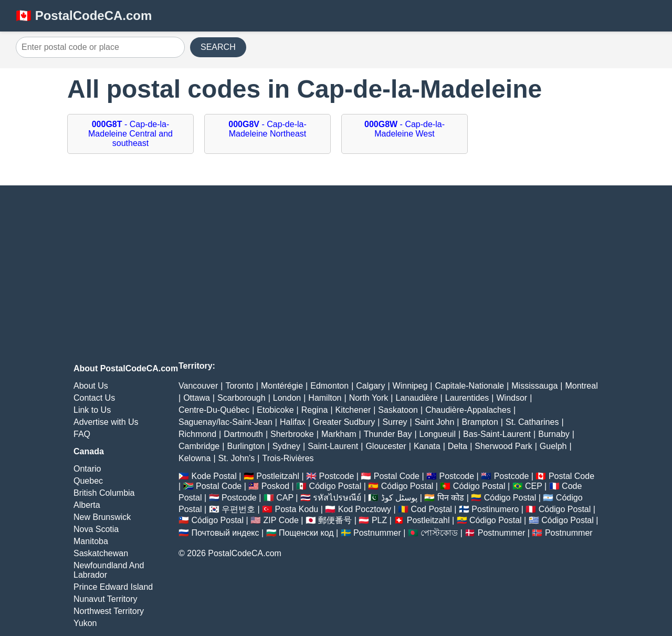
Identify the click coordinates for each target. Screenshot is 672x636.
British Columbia (104, 493)
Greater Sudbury (344, 422)
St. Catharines (532, 422)
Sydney (286, 446)
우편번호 (238, 509)
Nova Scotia (96, 529)
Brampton (480, 422)
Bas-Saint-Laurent (497, 434)
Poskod (275, 486)
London (287, 398)
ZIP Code (281, 520)
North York (369, 398)
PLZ (379, 520)
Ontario (87, 469)
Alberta (87, 505)
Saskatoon (398, 410)
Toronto (239, 386)
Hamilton (325, 398)
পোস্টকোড (439, 533)
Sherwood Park (503, 446)
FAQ (82, 434)
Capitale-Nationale (469, 386)
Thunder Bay (388, 434)
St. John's (237, 458)
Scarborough (241, 398)
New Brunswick (102, 517)
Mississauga (534, 386)
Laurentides (467, 398)
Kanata (427, 446)
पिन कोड (451, 498)
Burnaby (554, 434)
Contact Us (94, 398)
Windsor (512, 398)
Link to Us (92, 410)
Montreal (581, 386)
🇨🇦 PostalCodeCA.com (84, 15)
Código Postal (335, 486)
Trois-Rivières (288, 458)
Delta (458, 446)
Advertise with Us (106, 422)
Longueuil (438, 434)
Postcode (337, 476)
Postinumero (495, 509)
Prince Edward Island (113, 587)
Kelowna (195, 458)
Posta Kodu (296, 509)
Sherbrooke (292, 434)
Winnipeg (410, 386)
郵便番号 (335, 520)
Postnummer (377, 533)
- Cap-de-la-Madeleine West (405, 129)
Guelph (553, 446)
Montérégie (282, 386)
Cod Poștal (432, 509)
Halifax (293, 422)
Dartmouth (243, 434)
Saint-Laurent (333, 446)
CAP (285, 498)
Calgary (370, 386)
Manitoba (91, 541)
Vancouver (198, 386)
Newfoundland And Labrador (109, 570)
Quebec (88, 481)
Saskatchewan (101, 553)
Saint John (435, 422)
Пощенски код (306, 533)
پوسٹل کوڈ (399, 498)
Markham (339, 434)
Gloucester (386, 446)
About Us (91, 386)
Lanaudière (417, 398)
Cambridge (199, 446)
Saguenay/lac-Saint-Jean (225, 422)
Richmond (197, 434)
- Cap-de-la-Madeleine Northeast (267, 129)
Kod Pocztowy (365, 509)
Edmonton (329, 386)
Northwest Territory (109, 611)
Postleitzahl (278, 476)
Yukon (85, 623)
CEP (534, 486)
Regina (315, 410)
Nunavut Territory (106, 599)
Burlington (246, 446)
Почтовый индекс (225, 533)
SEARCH (218, 47)
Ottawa (197, 398)
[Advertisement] (336, 275)
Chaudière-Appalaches (468, 410)
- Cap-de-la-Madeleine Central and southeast (130, 134)
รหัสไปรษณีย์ (337, 498)
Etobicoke (275, 410)
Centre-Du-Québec (214, 410)
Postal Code (397, 476)
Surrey (395, 422)
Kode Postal (214, 476)
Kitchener (353, 410)
